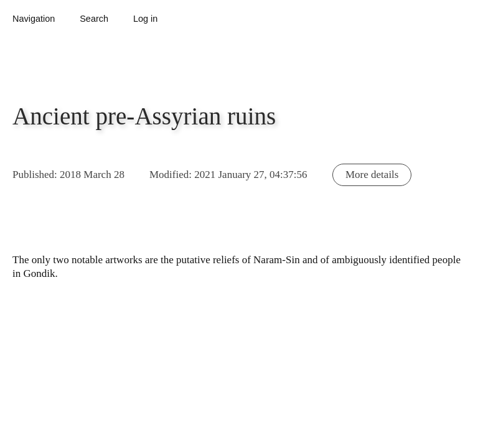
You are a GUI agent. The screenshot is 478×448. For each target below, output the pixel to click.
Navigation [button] (34, 19)
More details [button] (372, 175)
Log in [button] (145, 19)
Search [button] (94, 19)
